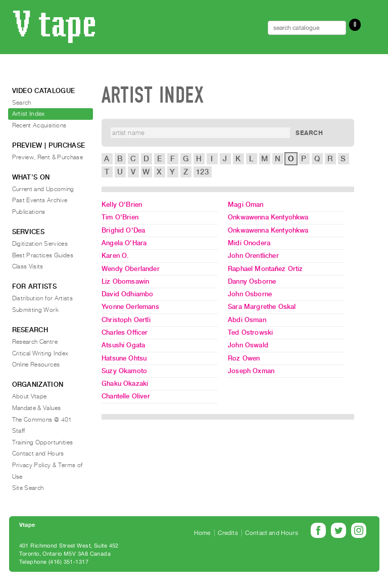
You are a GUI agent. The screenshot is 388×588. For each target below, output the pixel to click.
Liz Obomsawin (125, 281)
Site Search (28, 488)
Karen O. (115, 256)
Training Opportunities (43, 442)
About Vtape (30, 396)
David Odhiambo (127, 294)
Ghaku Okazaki (125, 383)
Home (202, 533)
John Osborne (250, 294)
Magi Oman (246, 205)
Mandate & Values (37, 408)
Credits (228, 533)
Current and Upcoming (43, 189)
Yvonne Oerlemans (130, 307)
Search (22, 103)
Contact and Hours (38, 454)
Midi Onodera (249, 243)
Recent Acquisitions (39, 125)
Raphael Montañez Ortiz (265, 269)
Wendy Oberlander (131, 269)
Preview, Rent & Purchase (48, 157)
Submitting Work (35, 310)
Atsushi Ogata (123, 345)
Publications (29, 212)
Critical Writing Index (40, 353)
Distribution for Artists (43, 298)
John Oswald (248, 345)
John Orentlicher (253, 256)
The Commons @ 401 (42, 420)
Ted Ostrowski (250, 332)
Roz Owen (244, 358)
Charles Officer (125, 332)
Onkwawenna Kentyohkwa (268, 217)
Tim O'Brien (120, 217)
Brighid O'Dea (123, 230)
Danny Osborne (252, 281)
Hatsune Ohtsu (124, 358)
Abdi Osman (247, 320)
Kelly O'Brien (122, 205)
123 (202, 172)
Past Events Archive (40, 200)
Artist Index (29, 114)
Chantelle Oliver (126, 396)
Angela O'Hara (124, 243)
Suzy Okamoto (124, 371)
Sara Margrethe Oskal (262, 307)
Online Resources (36, 365)
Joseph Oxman (251, 371)
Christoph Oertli (126, 320)
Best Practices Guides (43, 255)
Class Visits (28, 266)
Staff (19, 431)
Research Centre (35, 342)
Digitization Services (40, 244)
